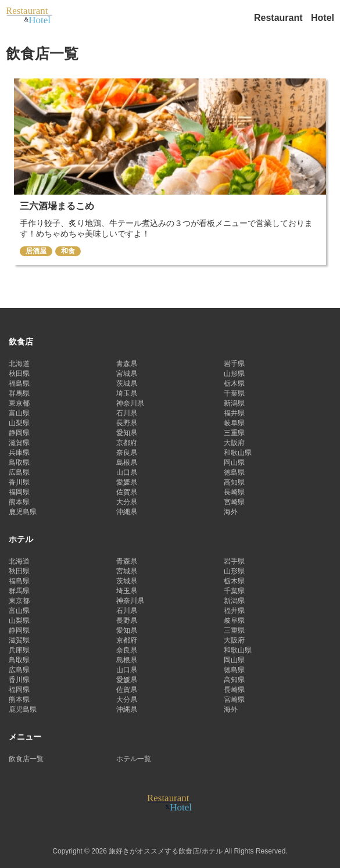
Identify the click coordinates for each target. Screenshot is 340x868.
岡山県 (234, 462)
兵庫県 (19, 453)
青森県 (127, 364)
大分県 (127, 502)
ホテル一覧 (134, 759)
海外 (231, 512)
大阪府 (234, 443)
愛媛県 (127, 482)
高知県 (234, 482)
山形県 (234, 374)
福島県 (19, 383)
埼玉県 (127, 393)
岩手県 (234, 364)
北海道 (19, 364)
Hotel (323, 18)
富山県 (19, 413)
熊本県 (19, 502)
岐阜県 (234, 423)
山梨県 (19, 423)
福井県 (234, 413)
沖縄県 (127, 512)
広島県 (19, 472)
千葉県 (234, 393)
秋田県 (19, 374)
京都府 (127, 443)
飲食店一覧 (26, 759)
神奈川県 (130, 403)
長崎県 (234, 492)
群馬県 (19, 393)
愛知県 (127, 433)
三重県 (234, 433)
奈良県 (127, 453)
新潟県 (234, 403)
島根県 (127, 462)
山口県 (127, 472)
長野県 (127, 423)
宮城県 (127, 374)
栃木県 (234, 383)
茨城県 (127, 383)
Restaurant (280, 18)
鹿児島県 (23, 512)
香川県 (19, 482)
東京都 (19, 403)
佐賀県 (127, 492)
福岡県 (19, 492)
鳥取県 (19, 462)
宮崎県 (234, 502)
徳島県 (234, 472)
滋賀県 (19, 443)
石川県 (127, 413)
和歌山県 (238, 453)
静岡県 (19, 433)
